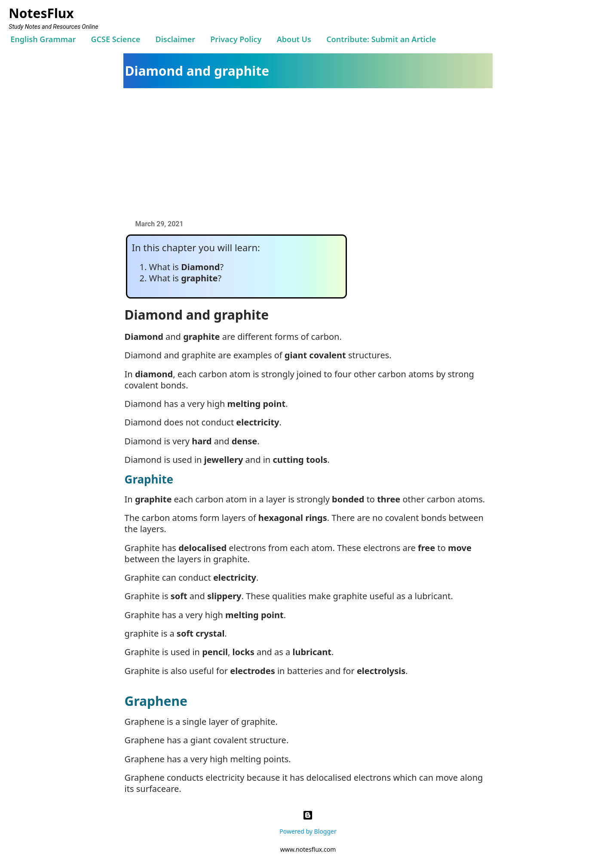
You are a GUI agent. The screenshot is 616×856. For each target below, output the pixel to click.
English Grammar (43, 39)
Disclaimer (176, 39)
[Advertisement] (313, 153)
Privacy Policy (236, 39)
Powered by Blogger (308, 821)
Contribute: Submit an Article (381, 39)
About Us (294, 39)
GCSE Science (116, 39)
